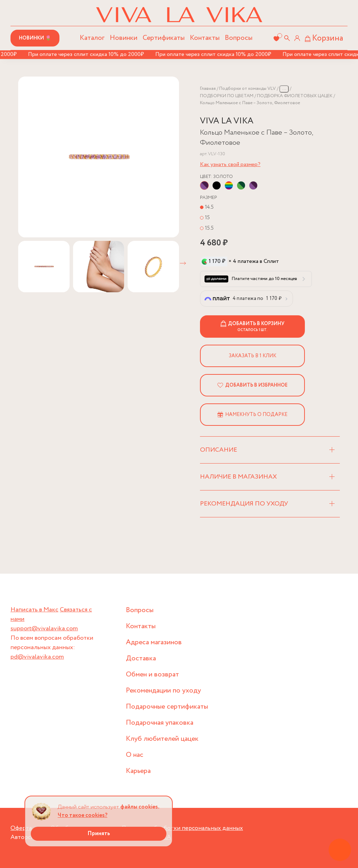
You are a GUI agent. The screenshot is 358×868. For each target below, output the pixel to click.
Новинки (124, 38)
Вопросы (239, 38)
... (284, 89)
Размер (209, 198)
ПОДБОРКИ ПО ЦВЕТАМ (227, 96)
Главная (208, 89)
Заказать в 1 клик (252, 356)
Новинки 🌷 (35, 38)
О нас (135, 755)
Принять (99, 834)
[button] (183, 263)
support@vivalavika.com (44, 629)
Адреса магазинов (154, 642)
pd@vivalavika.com (37, 657)
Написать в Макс (34, 610)
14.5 (209, 207)
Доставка (141, 658)
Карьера (138, 771)
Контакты (205, 38)
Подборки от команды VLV (248, 89)
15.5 (209, 228)
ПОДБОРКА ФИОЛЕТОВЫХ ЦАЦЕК (295, 96)
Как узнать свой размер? (230, 164)
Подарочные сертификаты (167, 707)
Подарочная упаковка (160, 723)
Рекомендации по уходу (163, 691)
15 (207, 218)
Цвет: (216, 177)
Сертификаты (164, 38)
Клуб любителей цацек (162, 739)
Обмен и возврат (152, 675)
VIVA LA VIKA (227, 121)
